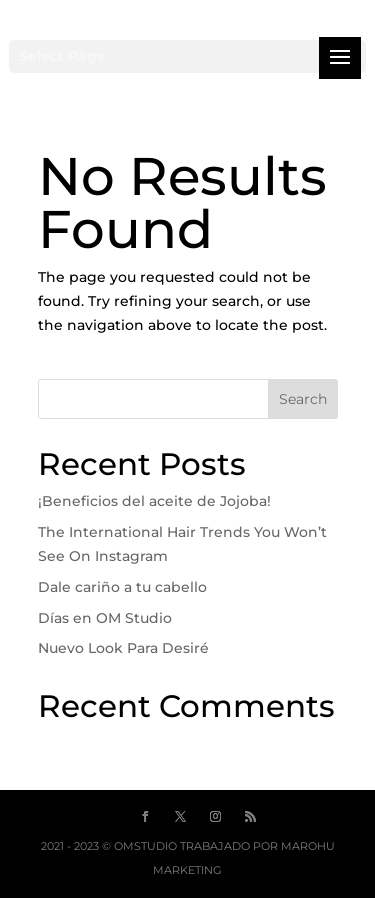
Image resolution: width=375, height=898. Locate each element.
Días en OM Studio (105, 618)
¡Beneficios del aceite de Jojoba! (154, 501)
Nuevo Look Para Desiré (123, 648)
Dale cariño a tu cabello (122, 587)
